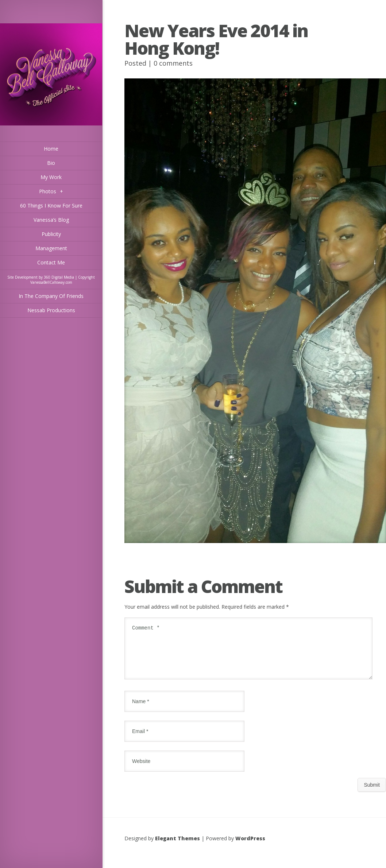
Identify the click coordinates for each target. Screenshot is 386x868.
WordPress (250, 847)
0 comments (173, 63)
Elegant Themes (177, 847)
